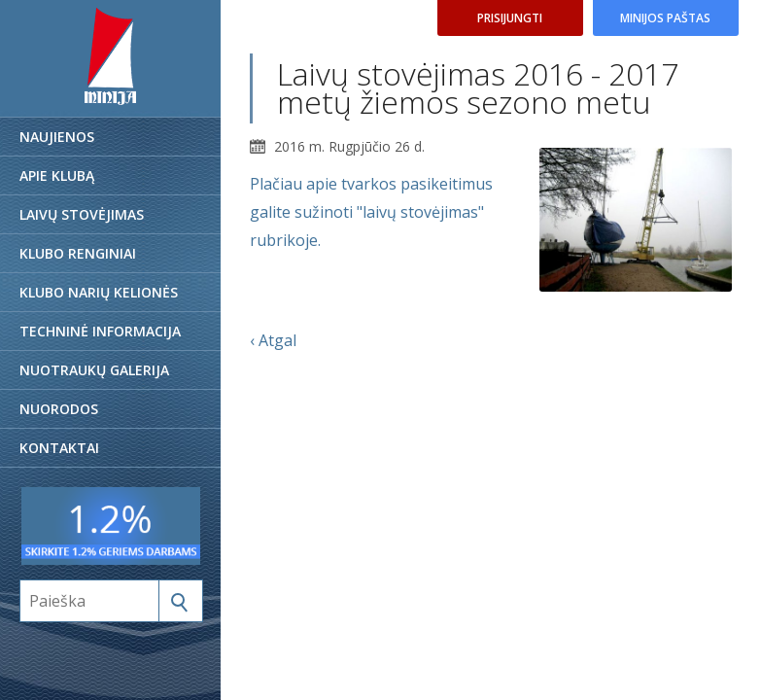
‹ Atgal (273, 340)
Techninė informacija (100, 331)
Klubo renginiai (78, 253)
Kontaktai (59, 448)
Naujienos (57, 137)
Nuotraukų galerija (94, 370)
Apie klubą (57, 175)
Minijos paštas (665, 18)
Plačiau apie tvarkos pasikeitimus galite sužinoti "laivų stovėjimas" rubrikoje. (371, 212)
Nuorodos (59, 409)
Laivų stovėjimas (82, 214)
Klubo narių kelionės (99, 292)
